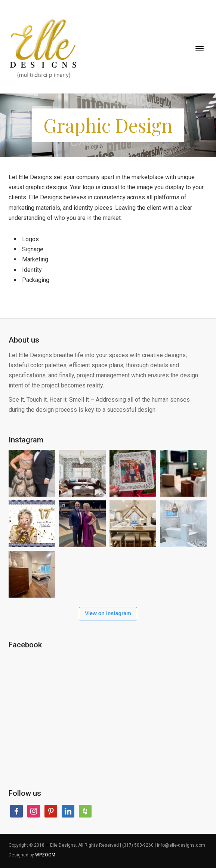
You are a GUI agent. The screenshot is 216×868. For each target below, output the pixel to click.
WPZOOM (45, 855)
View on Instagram (108, 613)
